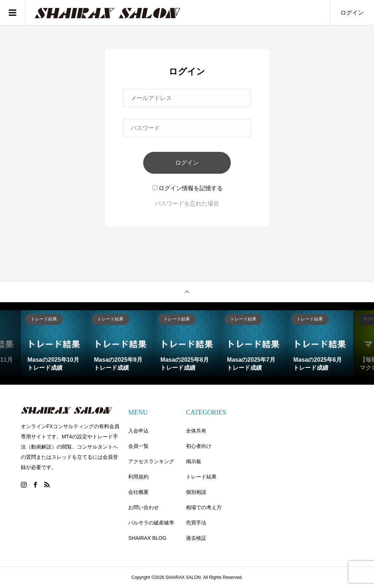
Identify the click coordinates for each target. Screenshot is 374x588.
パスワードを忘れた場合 (187, 203)
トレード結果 (201, 477)
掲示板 (194, 461)
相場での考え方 (204, 507)
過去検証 (196, 538)
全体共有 (196, 431)
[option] (54, 343)
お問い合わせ (144, 507)
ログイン (352, 13)
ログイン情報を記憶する (188, 188)
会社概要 (138, 492)
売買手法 (196, 523)
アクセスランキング (151, 461)
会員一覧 (138, 446)
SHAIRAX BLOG (147, 538)
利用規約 (138, 477)
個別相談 (196, 492)
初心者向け (199, 446)
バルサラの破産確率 (151, 523)
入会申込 (138, 431)
